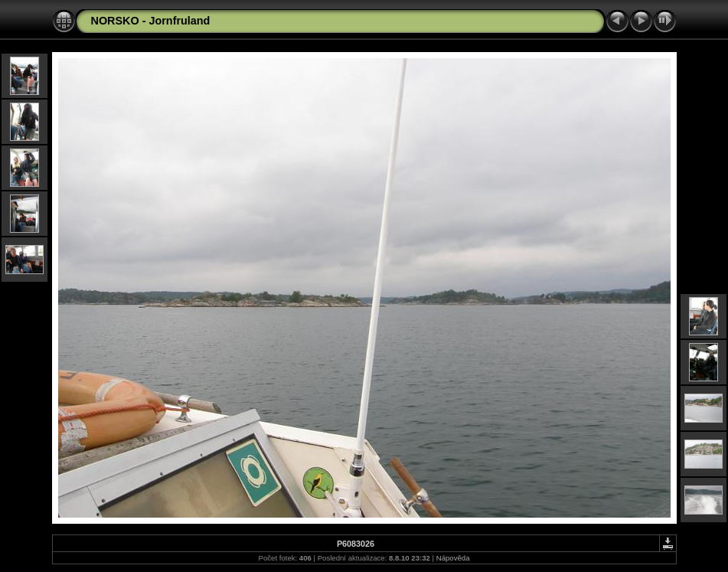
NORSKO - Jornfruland (151, 21)
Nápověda (453, 558)
